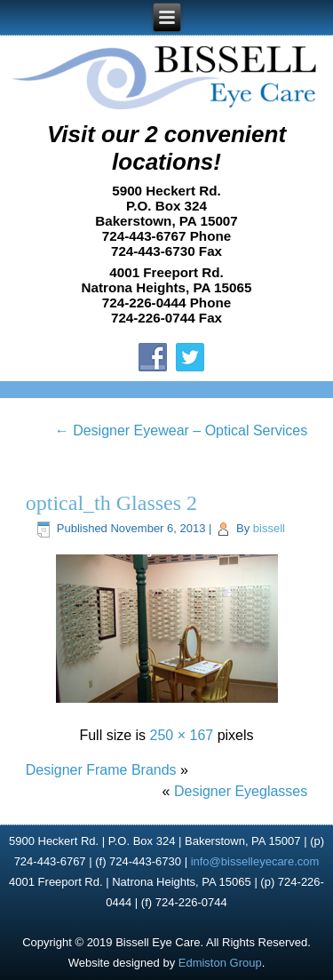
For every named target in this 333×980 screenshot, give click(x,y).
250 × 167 (182, 735)
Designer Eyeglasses (241, 791)
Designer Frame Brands (101, 770)
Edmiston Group (220, 963)
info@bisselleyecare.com (255, 861)
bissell (269, 528)
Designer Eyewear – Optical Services (182, 430)
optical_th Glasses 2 (111, 503)
